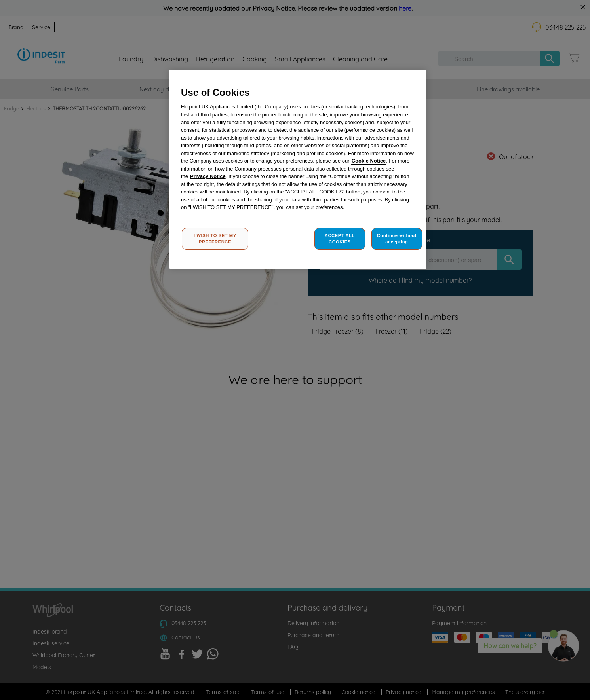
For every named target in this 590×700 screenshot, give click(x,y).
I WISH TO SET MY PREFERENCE (215, 239)
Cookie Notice (369, 161)
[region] (298, 170)
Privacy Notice (208, 176)
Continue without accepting (397, 239)
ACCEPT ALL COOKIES (340, 239)
